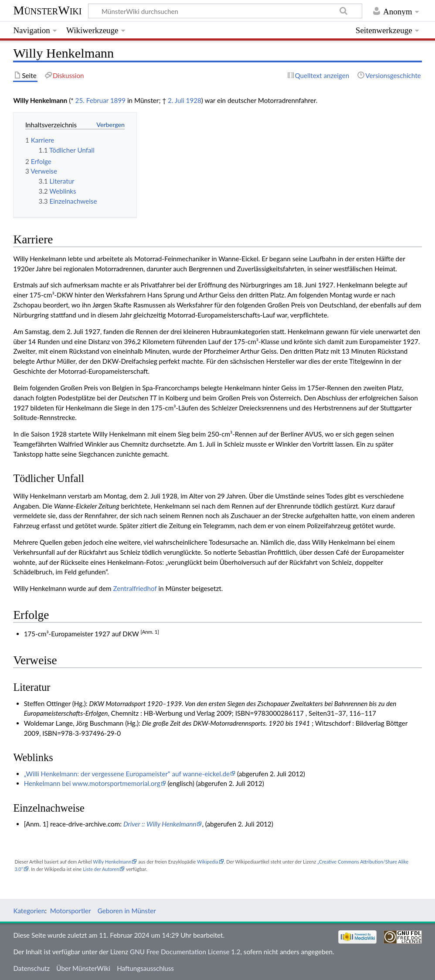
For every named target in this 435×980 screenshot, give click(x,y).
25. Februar (92, 100)
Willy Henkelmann (112, 862)
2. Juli (176, 100)
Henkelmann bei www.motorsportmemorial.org (92, 783)
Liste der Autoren (101, 869)
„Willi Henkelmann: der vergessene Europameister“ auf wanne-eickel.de (127, 774)
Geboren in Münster (127, 911)
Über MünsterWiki (83, 968)
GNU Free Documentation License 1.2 (185, 952)
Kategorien (29, 911)
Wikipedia (207, 862)
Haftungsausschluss (145, 968)
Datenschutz (31, 968)
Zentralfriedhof (135, 588)
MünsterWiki (47, 10)
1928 (194, 100)
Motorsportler (71, 911)
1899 (118, 100)
